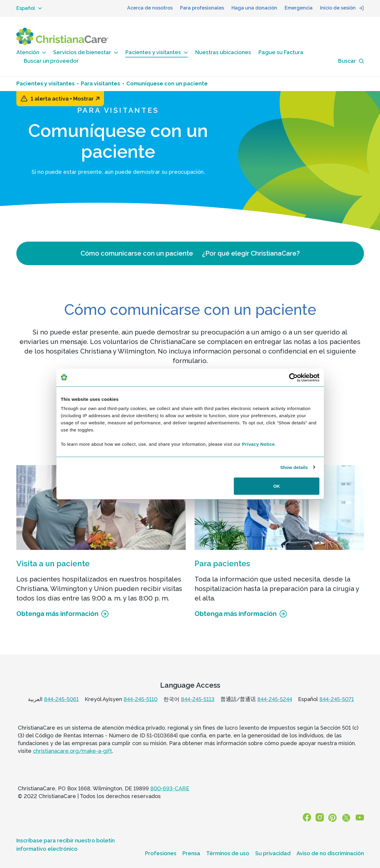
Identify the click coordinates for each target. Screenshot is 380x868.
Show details (294, 467)
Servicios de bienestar (86, 52)
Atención (31, 52)
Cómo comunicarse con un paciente (137, 253)
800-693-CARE (170, 788)
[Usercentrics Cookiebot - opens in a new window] (293, 377)
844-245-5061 (61, 699)
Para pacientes (222, 564)
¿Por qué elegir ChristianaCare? (251, 253)
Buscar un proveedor (51, 61)
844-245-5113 (198, 699)
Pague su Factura (281, 52)
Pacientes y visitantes (157, 52)
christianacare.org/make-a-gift (72, 751)
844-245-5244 (275, 699)
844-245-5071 (337, 699)
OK (277, 486)
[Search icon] (351, 61)
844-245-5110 (141, 699)
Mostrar (86, 99)
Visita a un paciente (53, 564)
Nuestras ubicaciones (223, 52)
